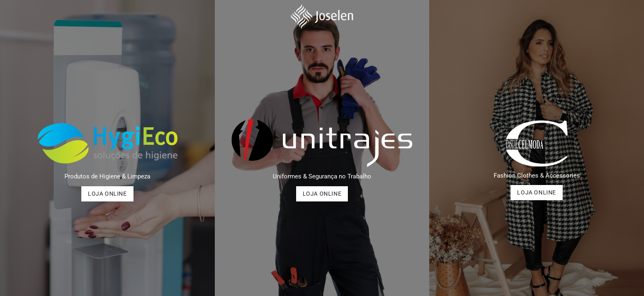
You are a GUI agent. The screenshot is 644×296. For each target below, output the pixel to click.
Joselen (570, 8)
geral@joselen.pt (189, 8)
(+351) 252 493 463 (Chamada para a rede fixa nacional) (86, 8)
